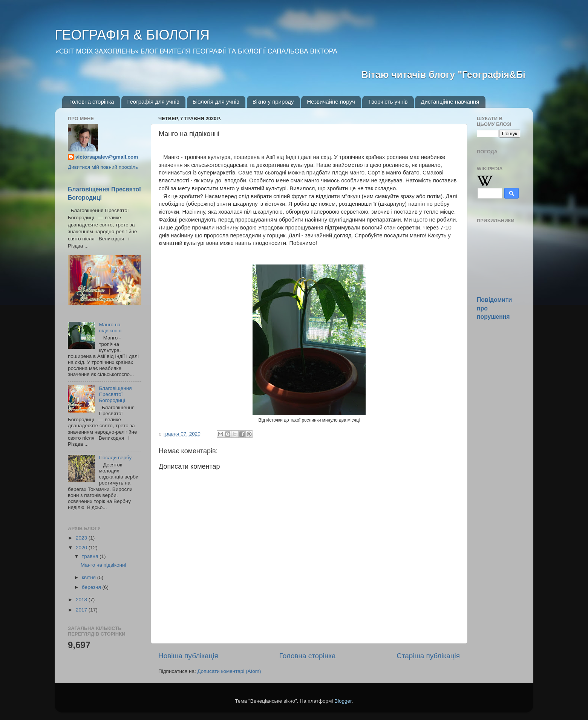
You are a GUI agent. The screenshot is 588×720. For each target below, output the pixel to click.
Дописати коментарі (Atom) (229, 671)
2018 (82, 600)
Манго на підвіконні (110, 328)
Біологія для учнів (216, 102)
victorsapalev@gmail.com (107, 157)
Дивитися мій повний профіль (103, 167)
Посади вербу (115, 458)
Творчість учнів (388, 102)
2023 (82, 538)
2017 (82, 610)
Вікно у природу (273, 102)
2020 (82, 548)
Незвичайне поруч (331, 102)
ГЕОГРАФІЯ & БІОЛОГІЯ (132, 35)
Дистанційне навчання (450, 102)
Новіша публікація (188, 656)
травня (91, 556)
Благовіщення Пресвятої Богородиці (115, 394)
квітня (90, 577)
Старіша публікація (428, 656)
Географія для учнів (153, 102)
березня (92, 587)
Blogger (343, 701)
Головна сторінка (92, 102)
